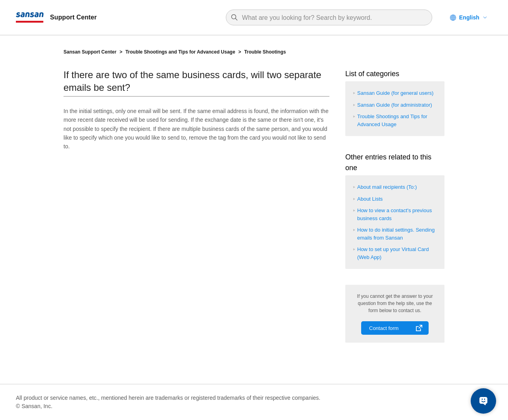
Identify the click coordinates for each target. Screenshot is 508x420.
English (469, 17)
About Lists (370, 199)
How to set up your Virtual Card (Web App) (393, 253)
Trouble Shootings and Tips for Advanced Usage (180, 52)
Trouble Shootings (265, 52)
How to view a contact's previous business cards (394, 214)
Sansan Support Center (90, 52)
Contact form (384, 328)
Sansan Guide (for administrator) (395, 105)
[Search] (333, 18)
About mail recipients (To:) (387, 187)
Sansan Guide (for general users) (395, 93)
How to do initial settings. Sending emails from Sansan (396, 234)
